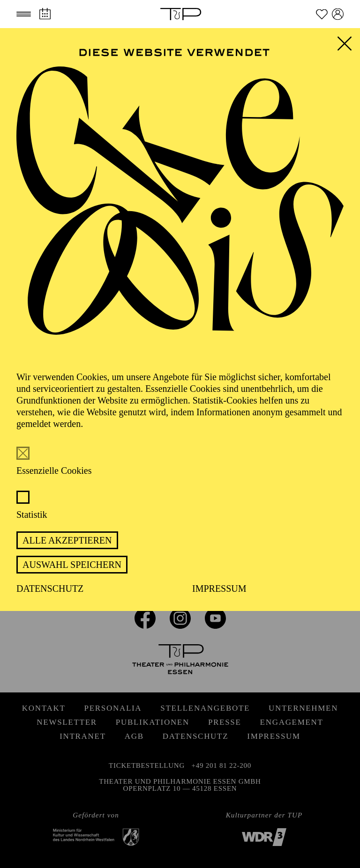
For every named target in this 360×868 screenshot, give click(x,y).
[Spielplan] (45, 14)
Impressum (219, 588)
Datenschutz (50, 588)
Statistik (32, 515)
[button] (24, 14)
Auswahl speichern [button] (72, 565)
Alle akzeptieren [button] (67, 540)
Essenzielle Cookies (54, 471)
